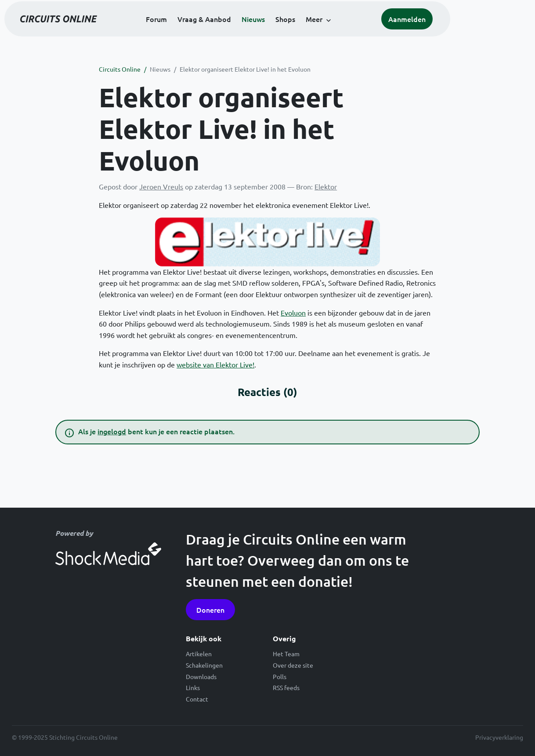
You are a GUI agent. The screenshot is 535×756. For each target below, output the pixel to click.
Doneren (210, 610)
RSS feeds (286, 687)
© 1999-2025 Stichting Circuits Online (65, 737)
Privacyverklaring (499, 737)
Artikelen (199, 654)
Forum (196, 32)
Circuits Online (120, 69)
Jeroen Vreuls (161, 186)
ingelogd (112, 431)
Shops (325, 32)
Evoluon (293, 313)
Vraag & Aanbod (244, 32)
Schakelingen (204, 665)
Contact (197, 699)
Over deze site (293, 665)
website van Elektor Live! (215, 364)
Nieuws (293, 32)
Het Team (286, 654)
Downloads (201, 676)
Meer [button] (354, 32)
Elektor (326, 186)
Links (193, 687)
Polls (280, 676)
